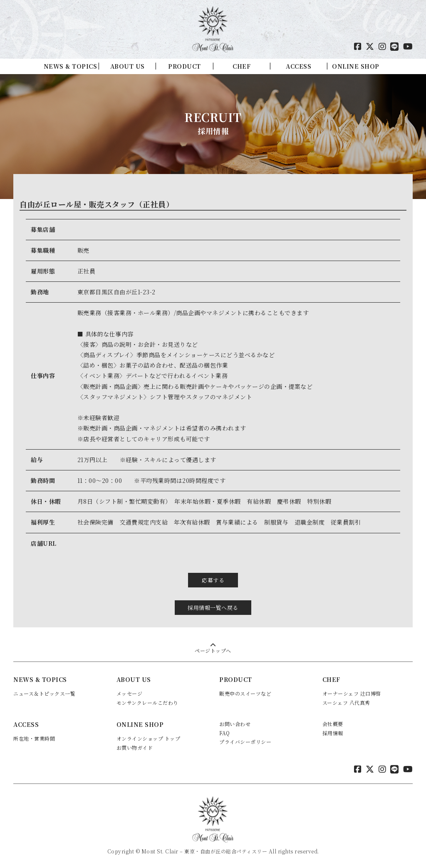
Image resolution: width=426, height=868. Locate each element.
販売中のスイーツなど (245, 693)
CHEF (241, 66)
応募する (213, 580)
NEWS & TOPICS (71, 66)
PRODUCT (185, 66)
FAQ (225, 732)
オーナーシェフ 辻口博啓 (352, 693)
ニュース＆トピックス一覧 (44, 693)
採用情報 (333, 732)
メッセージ (130, 693)
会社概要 (333, 724)
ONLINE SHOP (356, 66)
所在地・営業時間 (34, 738)
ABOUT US (128, 66)
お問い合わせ (235, 724)
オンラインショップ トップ (149, 738)
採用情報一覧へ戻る (213, 607)
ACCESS (298, 66)
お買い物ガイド (135, 747)
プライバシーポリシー (245, 742)
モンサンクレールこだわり (147, 702)
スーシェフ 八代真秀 (346, 702)
